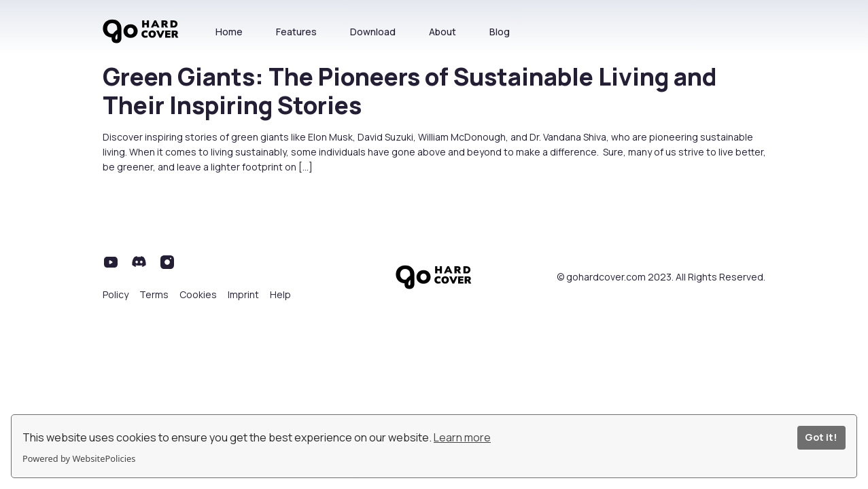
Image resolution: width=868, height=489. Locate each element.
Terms (154, 294)
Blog (500, 32)
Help (280, 294)
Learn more (462, 437)
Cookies (198, 294)
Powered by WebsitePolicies (79, 458)
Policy (116, 294)
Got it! (821, 437)
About (442, 32)
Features (296, 32)
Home (229, 32)
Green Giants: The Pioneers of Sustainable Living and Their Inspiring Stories (410, 91)
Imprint (243, 294)
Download (373, 32)
